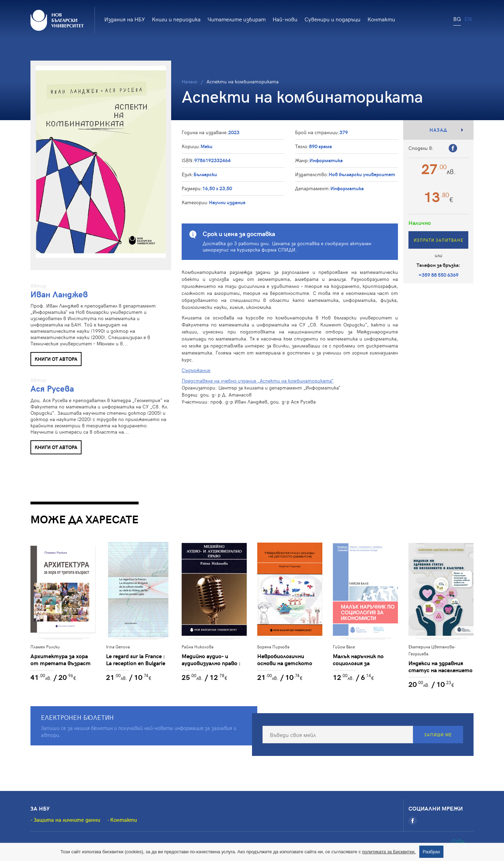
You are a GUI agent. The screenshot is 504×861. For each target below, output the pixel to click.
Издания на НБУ (125, 19)
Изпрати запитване (439, 240)
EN (468, 19)
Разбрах (432, 852)
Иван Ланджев (59, 294)
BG (457, 19)
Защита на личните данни (67, 820)
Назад (438, 130)
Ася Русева (52, 388)
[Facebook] (413, 821)
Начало (190, 81)
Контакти (381, 19)
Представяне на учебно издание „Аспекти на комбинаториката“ (258, 381)
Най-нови (285, 19)
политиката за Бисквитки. (389, 852)
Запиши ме (438, 735)
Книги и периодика (176, 19)
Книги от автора (56, 359)
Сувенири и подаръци (332, 19)
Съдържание (196, 370)
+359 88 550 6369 (439, 275)
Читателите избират (237, 19)
